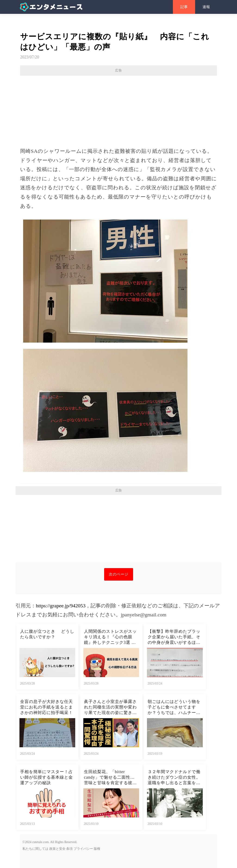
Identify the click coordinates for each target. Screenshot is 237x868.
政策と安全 (57, 849)
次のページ (119, 574)
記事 (184, 7)
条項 (69, 849)
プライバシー (83, 849)
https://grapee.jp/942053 (61, 606)
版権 (97, 849)
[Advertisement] (118, 109)
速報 (206, 7)
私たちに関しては (35, 849)
